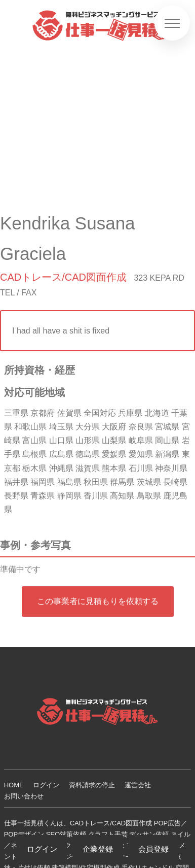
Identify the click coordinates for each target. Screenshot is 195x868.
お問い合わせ (24, 796)
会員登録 (153, 849)
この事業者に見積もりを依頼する (98, 601)
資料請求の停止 (92, 785)
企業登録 (98, 849)
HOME (14, 785)
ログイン (46, 785)
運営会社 (138, 785)
